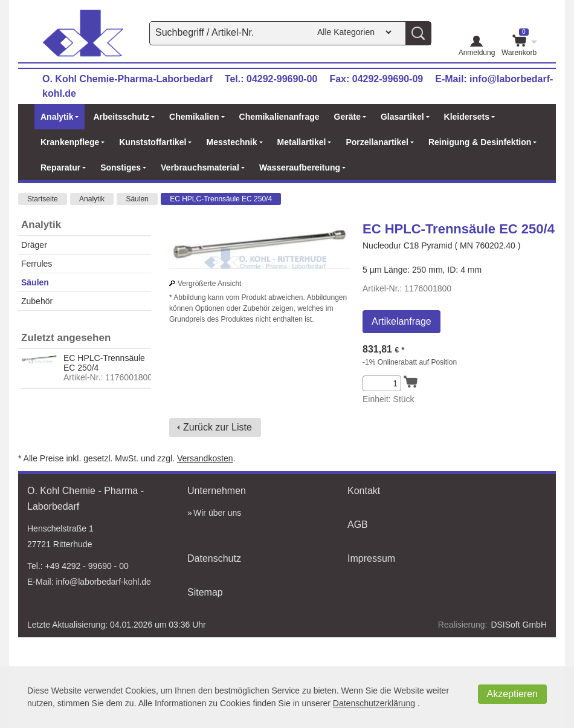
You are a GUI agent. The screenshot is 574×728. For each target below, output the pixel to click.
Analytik (92, 199)
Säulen (137, 199)
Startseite (43, 199)
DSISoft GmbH (519, 625)
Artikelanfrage (401, 321)
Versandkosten (205, 458)
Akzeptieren (513, 694)
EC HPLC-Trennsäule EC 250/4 (221, 199)
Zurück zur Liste (218, 427)
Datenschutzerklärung (374, 703)
